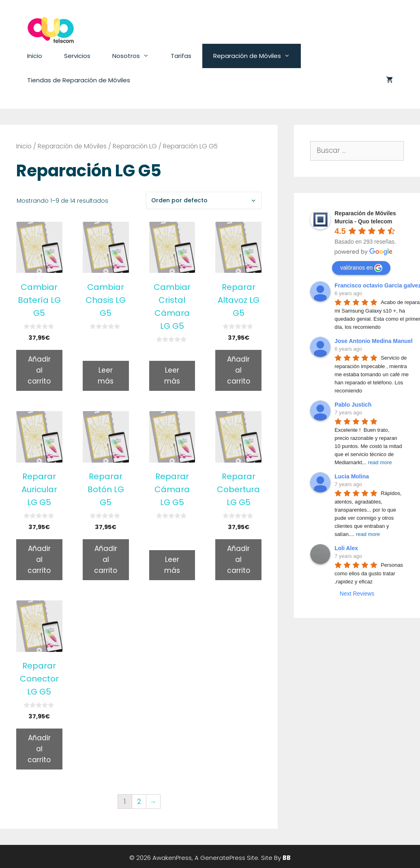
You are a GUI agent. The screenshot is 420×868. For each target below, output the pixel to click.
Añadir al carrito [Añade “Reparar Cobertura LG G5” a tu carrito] (239, 559)
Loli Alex (346, 548)
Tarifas (181, 56)
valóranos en (361, 268)
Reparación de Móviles (257, 56)
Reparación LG (135, 146)
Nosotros (136, 56)
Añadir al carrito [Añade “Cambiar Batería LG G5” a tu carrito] (39, 370)
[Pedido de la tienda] (204, 200)
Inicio (35, 56)
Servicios (77, 56)
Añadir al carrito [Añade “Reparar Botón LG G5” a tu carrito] (106, 559)
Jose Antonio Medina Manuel (373, 341)
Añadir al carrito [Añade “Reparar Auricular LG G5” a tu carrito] (39, 559)
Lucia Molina (352, 476)
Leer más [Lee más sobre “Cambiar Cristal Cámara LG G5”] (172, 376)
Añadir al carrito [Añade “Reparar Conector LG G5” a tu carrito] (39, 749)
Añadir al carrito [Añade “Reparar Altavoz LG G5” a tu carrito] (239, 370)
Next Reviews (357, 594)
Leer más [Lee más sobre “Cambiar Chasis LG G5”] (106, 376)
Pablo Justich (353, 405)
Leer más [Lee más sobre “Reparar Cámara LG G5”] (172, 565)
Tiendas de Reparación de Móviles (79, 80)
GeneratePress (223, 858)
